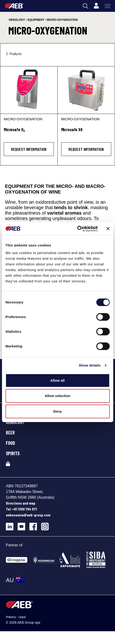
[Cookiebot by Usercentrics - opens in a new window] (77, 229)
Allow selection (57, 396)
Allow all (57, 380)
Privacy (11, 617)
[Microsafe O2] (29, 90)
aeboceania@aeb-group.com (28, 515)
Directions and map (21, 503)
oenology (17, 20)
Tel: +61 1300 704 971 (21, 509)
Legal (22, 617)
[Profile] (96, 6)
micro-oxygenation (62, 20)
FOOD (10, 443)
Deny (57, 411)
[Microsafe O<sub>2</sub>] (29, 132)
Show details (90, 365)
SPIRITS (13, 453)
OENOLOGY (15, 422)
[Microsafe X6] (86, 90)
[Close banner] (108, 229)
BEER (10, 432)
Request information (29, 149)
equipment (36, 20)
